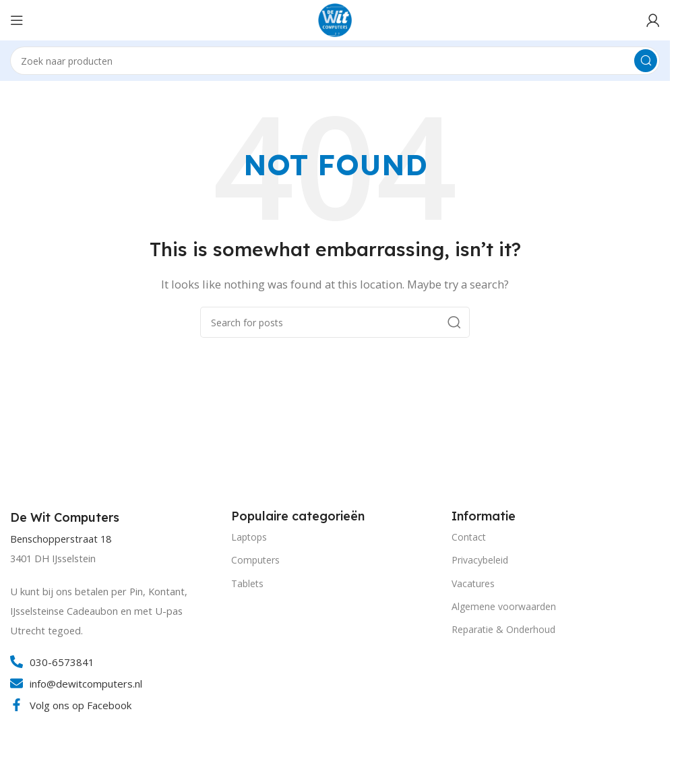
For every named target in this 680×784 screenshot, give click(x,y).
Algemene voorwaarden (504, 606)
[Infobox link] (66, 518)
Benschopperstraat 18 (61, 539)
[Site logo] (335, 19)
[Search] (335, 61)
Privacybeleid (480, 560)
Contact (469, 537)
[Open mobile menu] (17, 20)
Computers (255, 560)
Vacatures (473, 583)
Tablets (247, 583)
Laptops (249, 537)
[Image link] (61, 776)
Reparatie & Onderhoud (503, 629)
